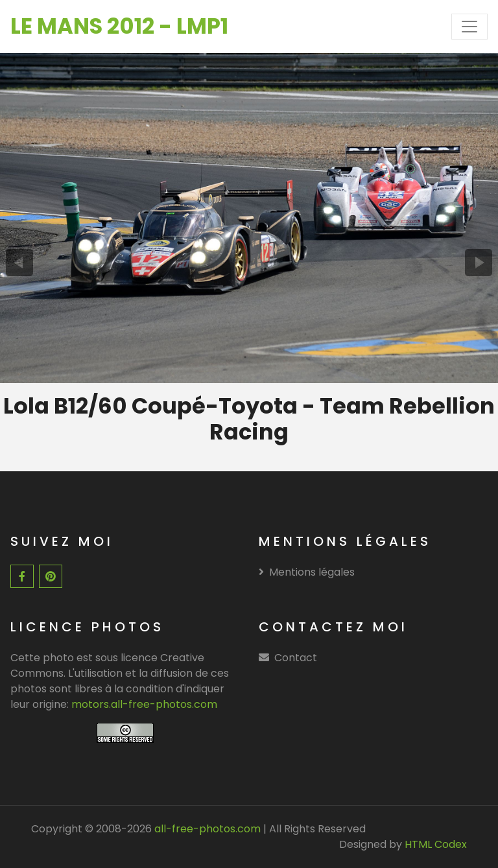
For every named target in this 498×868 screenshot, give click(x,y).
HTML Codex (436, 844)
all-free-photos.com (206, 829)
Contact (296, 658)
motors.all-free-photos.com (144, 704)
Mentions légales (307, 572)
